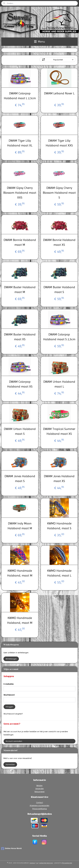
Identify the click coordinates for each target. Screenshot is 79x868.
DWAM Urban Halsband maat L (59, 384)
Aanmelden (10, 764)
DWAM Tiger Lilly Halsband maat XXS (59, 143)
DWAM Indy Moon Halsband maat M (20, 526)
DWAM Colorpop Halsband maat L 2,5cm (20, 96)
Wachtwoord (9, 695)
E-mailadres (9, 684)
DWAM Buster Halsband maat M (20, 290)
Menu (39, 42)
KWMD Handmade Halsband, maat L (59, 573)
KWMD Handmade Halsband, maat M (20, 573)
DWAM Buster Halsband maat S (59, 290)
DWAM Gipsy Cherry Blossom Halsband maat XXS (20, 193)
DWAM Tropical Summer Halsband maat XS (59, 431)
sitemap (32, 863)
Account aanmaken (14, 741)
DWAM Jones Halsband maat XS (59, 479)
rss (37, 863)
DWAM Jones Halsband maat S (20, 479)
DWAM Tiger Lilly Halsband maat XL (20, 143)
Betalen (39, 785)
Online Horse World (11, 849)
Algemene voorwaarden (39, 805)
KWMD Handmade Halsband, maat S (59, 526)
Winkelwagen (11, 659)
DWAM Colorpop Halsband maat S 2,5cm (59, 337)
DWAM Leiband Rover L (59, 93)
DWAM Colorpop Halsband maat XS (20, 384)
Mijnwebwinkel (67, 863)
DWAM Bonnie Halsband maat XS (59, 242)
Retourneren (40, 792)
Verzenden (40, 789)
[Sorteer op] (58, 60)
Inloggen (9, 707)
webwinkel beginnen (46, 863)
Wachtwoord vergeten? (13, 714)
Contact (40, 802)
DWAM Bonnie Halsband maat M (20, 242)
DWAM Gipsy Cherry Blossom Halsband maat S (59, 193)
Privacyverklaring (40, 809)
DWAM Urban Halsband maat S (20, 431)
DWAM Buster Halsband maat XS (20, 337)
